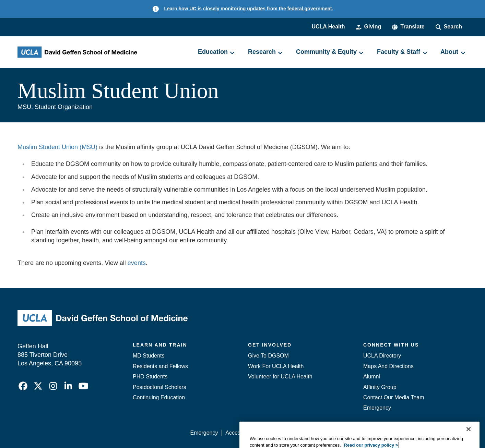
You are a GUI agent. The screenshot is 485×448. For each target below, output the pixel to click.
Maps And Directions (388, 366)
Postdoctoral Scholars (159, 387)
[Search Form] (449, 27)
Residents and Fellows (160, 366)
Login (403, 433)
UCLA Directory (382, 356)
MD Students (149, 356)
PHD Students (150, 377)
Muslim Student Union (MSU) (57, 147)
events (137, 263)
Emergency (377, 408)
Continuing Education (159, 397)
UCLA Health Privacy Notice (354, 433)
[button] (408, 27)
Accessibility (240, 433)
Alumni (372, 377)
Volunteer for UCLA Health (280, 377)
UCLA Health (328, 27)
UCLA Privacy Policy (288, 433)
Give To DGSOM (268, 356)
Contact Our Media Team (394, 397)
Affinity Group (380, 387)
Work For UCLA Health (276, 366)
